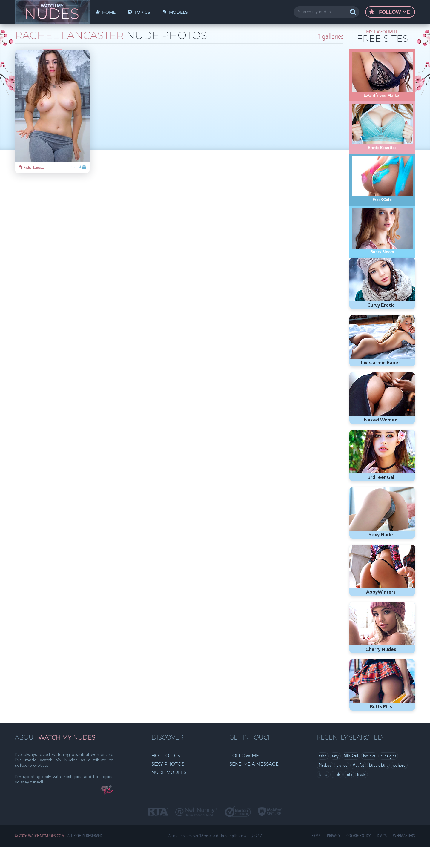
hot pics (369, 777)
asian (323, 777)
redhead (399, 786)
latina (323, 795)
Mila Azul (351, 777)
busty (361, 795)
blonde (342, 786)
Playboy (325, 786)
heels (336, 795)
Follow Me (390, 12)
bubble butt (378, 786)
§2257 (257, 857)
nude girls (388, 777)
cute (349, 795)
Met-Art (358, 786)
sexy (335, 777)
